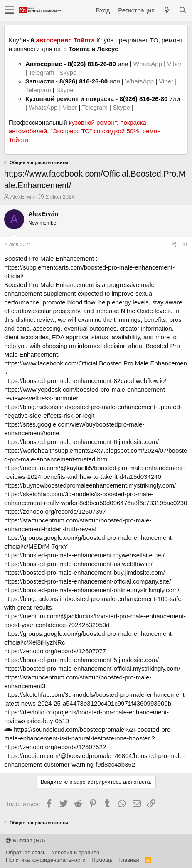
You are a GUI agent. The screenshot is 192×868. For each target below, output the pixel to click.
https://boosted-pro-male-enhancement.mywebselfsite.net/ (84, 555)
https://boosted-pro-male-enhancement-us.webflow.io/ (78, 564)
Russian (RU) (26, 840)
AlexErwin (22, 197)
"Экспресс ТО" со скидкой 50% (95, 131)
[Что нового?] (167, 10)
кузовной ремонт (93, 122)
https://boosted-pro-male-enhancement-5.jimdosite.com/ (81, 660)
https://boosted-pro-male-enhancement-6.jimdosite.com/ (81, 442)
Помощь (102, 860)
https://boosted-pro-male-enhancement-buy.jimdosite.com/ (85, 573)
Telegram (42, 72)
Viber (174, 64)
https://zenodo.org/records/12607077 (55, 651)
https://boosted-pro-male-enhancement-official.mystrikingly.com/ (92, 668)
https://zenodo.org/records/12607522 (55, 747)
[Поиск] (182, 10)
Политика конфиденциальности (46, 860)
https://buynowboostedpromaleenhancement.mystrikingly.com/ (90, 485)
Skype (69, 72)
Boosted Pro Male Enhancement (49, 259)
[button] (9, 10)
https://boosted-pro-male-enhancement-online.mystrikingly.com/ (92, 590)
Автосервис (44, 64)
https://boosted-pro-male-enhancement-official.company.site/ (87, 581)
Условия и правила (75, 852)
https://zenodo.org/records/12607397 (55, 511)
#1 (185, 245)
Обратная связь (26, 852)
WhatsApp (149, 64)
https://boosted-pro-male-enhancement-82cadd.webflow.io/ (85, 381)
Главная (129, 860)
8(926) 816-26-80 (92, 64)
